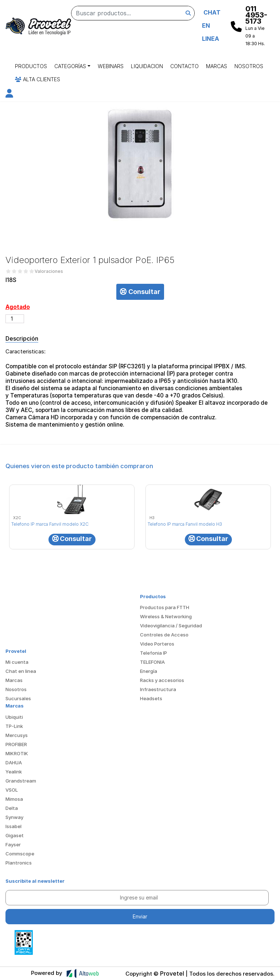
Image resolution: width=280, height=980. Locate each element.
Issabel (13, 826)
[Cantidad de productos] (15, 319)
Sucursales (18, 698)
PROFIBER (16, 744)
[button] (9, 95)
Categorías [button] (70, 66)
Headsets (151, 698)
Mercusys (17, 735)
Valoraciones (49, 271)
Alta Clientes (38, 79)
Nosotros (249, 66)
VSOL (12, 790)
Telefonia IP (153, 653)
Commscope (20, 854)
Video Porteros (157, 644)
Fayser (13, 844)
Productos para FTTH (165, 607)
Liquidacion (147, 66)
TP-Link (14, 726)
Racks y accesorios (162, 680)
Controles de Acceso (164, 635)
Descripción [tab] (22, 338)
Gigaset (15, 835)
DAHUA (14, 763)
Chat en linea (21, 671)
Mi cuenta (17, 662)
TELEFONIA (152, 662)
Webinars (111, 66)
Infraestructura (158, 689)
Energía (149, 671)
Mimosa (14, 799)
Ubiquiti (14, 717)
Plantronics (19, 863)
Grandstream (21, 781)
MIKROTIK (17, 753)
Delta (12, 808)
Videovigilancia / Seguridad (171, 626)
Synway (14, 817)
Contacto (184, 66)
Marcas (217, 66)
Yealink (14, 772)
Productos (31, 66)
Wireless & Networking (166, 616)
